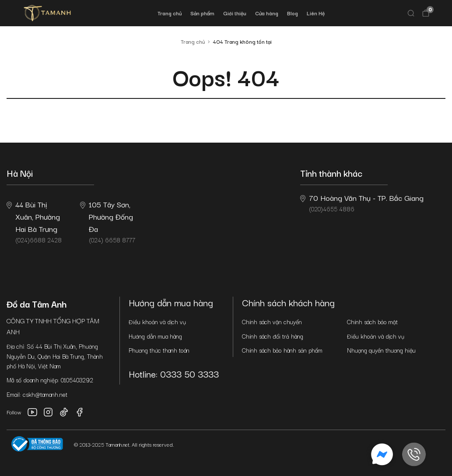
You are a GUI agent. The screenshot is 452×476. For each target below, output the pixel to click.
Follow (14, 412)
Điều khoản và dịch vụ (157, 322)
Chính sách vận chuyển (272, 322)
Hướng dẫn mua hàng (155, 336)
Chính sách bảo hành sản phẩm (282, 350)
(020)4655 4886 (362, 203)
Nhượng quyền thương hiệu (381, 350)
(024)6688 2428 (34, 221)
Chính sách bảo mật (372, 322)
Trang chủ (170, 13)
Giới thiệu (235, 13)
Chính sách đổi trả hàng (273, 336)
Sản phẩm (202, 13)
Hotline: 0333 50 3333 (174, 374)
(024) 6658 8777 (108, 221)
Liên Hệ (316, 13)
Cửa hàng (267, 13)
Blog (293, 13)
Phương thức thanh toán (159, 350)
